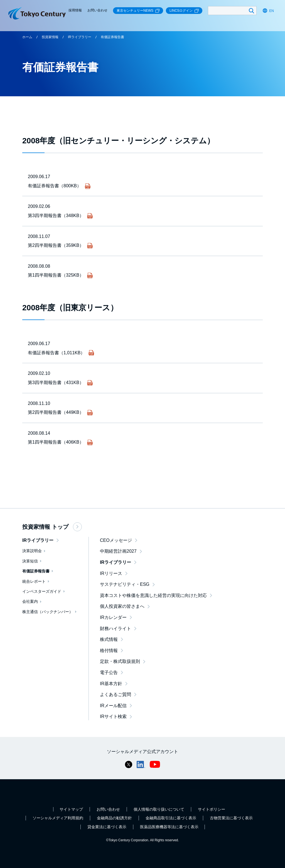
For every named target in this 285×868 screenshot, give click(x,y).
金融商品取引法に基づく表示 (171, 818)
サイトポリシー (212, 809)
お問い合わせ (97, 10)
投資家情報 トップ (52, 527)
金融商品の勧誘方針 (114, 818)
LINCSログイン (184, 11)
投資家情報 (50, 37)
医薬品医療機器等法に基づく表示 (169, 827)
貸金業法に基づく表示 (107, 827)
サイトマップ (71, 809)
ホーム (27, 37)
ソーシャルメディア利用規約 (58, 818)
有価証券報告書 (112, 37)
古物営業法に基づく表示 (231, 818)
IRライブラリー (80, 37)
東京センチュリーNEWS (138, 11)
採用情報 (75, 10)
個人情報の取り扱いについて (159, 809)
